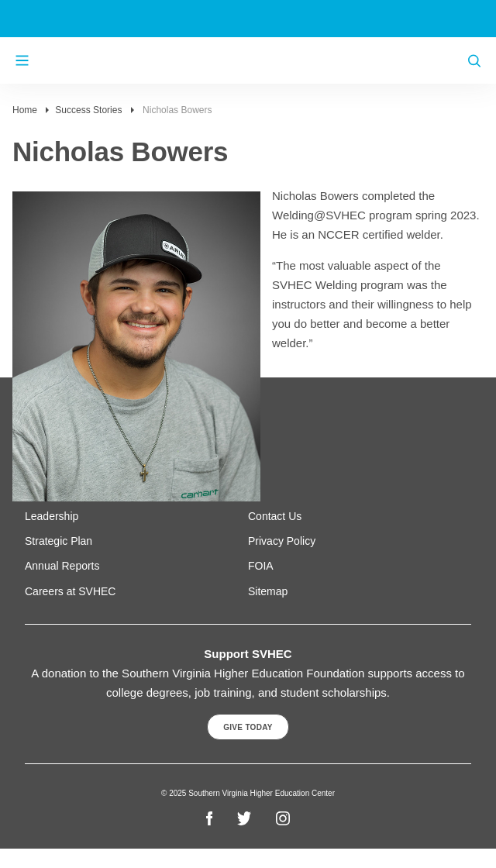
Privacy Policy (282, 541)
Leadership (52, 516)
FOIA (261, 566)
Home (25, 110)
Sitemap (268, 591)
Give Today (248, 727)
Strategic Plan (59, 541)
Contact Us (275, 516)
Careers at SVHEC (70, 591)
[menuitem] (136, 517)
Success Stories (88, 110)
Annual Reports (62, 566)
